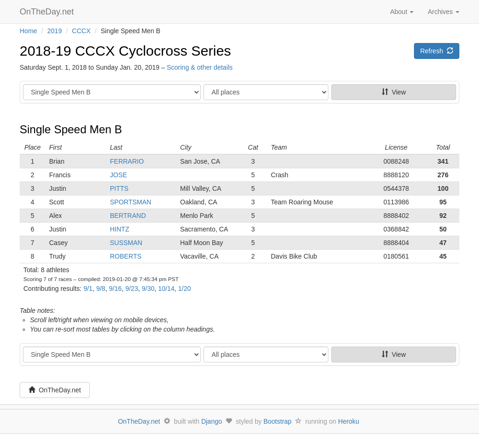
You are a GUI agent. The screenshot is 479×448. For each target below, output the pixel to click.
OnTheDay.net (48, 12)
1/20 (185, 289)
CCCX (81, 31)
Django (211, 421)
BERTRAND (128, 216)
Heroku (349, 421)
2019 (54, 31)
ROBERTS (126, 256)
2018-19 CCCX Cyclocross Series (125, 51)
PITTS (119, 188)
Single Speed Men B (71, 129)
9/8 (101, 289)
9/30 (148, 289)
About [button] (402, 12)
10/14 (166, 289)
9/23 (132, 289)
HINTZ (120, 229)
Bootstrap (277, 421)
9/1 (88, 289)
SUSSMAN (126, 243)
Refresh (437, 51)
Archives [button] (443, 12)
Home (28, 31)
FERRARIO (127, 161)
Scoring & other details (200, 67)
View (394, 92)
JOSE (119, 175)
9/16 (115, 289)
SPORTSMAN (131, 202)
